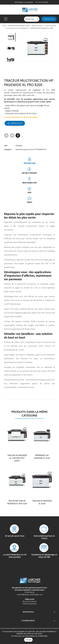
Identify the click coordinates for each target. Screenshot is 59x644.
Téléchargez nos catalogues (22, 2)
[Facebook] (18, 135)
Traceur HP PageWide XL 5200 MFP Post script (17, 458)
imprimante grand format (38, 588)
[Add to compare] (6, 135)
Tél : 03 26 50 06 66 (42, 2)
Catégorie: (8, 149)
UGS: (6, 146)
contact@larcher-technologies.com (30, 595)
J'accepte (28, 640)
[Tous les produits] (12, 135)
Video (29, 202)
